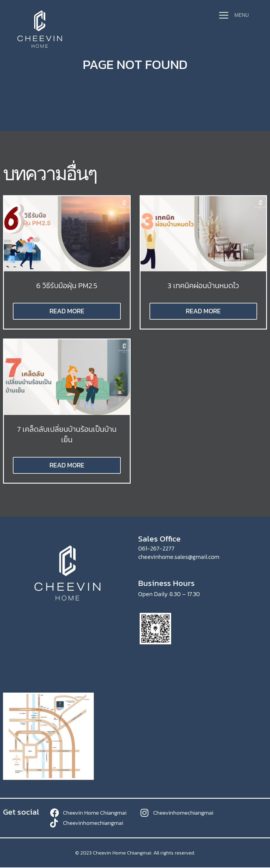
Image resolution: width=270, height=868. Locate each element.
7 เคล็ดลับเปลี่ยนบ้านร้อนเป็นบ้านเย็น (67, 435)
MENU (242, 15)
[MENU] (224, 15)
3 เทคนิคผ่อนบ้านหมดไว (203, 285)
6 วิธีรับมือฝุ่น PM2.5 (67, 285)
